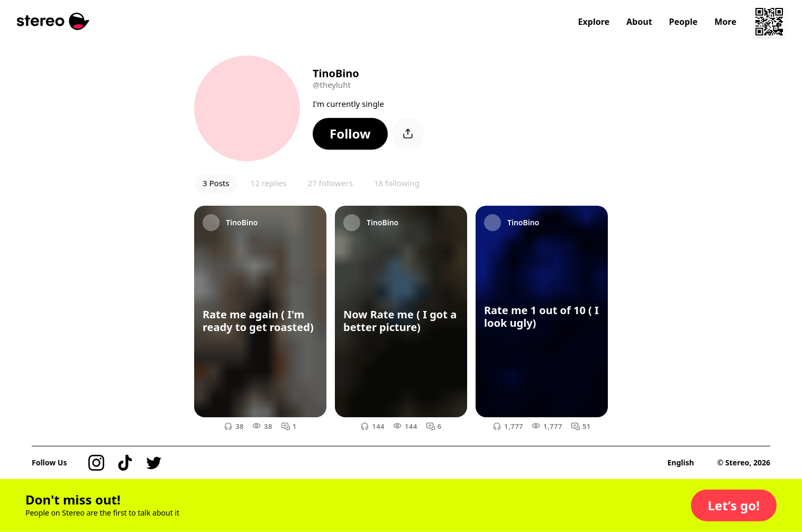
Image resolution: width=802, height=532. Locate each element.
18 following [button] (397, 183)
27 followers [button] (330, 183)
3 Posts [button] (216, 183)
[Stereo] (53, 21)
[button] (350, 134)
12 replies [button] (268, 183)
